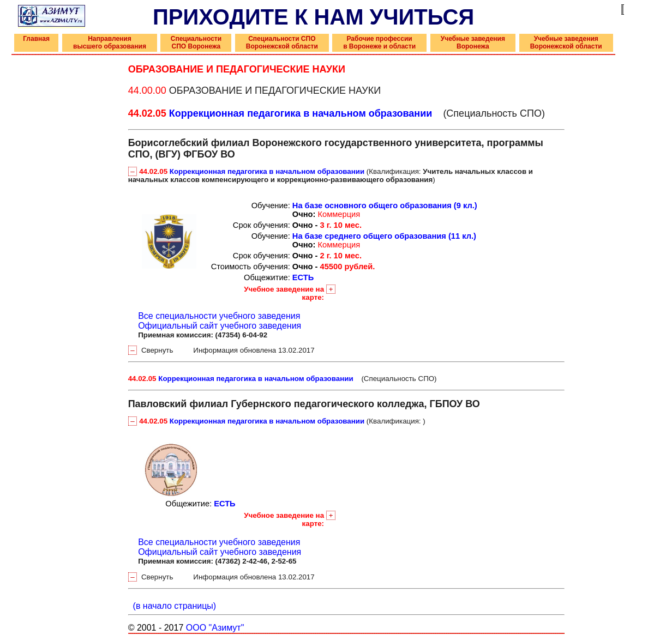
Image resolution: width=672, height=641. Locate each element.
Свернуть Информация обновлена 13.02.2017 (221, 350)
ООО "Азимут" (215, 628)
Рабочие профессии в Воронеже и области (379, 43)
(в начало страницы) (172, 606)
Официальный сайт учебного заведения (220, 326)
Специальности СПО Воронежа (196, 43)
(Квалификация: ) (331, 176)
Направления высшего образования (110, 43)
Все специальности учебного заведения (219, 316)
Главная (36, 39)
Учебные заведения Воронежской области (566, 43)
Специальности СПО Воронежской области (282, 43)
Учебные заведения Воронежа (473, 43)
